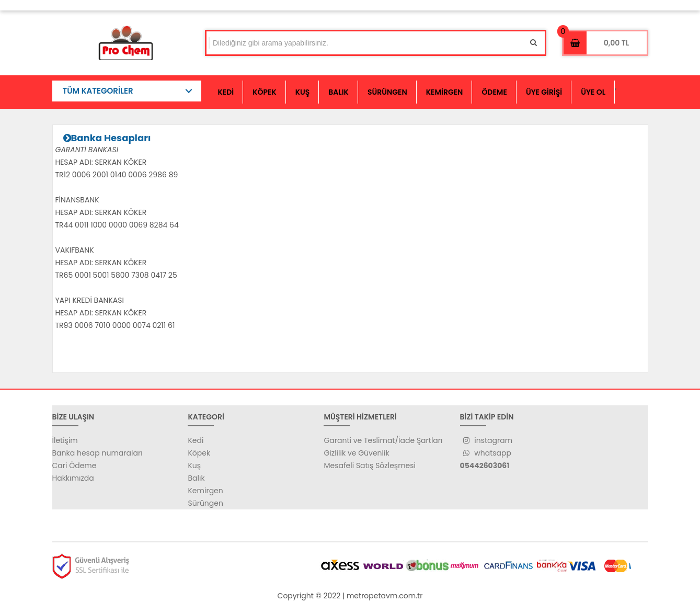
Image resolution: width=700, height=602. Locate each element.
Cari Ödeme (74, 465)
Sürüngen (205, 503)
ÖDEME (494, 92)
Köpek (199, 453)
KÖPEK (265, 92)
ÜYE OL (593, 92)
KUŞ (303, 92)
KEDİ (226, 92)
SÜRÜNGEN (387, 92)
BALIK (338, 92)
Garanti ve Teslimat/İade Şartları (383, 440)
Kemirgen (205, 491)
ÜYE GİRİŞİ (544, 92)
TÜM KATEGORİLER (98, 91)
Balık (196, 478)
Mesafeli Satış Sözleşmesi (370, 465)
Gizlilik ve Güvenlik (356, 453)
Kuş (194, 465)
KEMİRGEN (445, 92)
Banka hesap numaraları (97, 453)
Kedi (196, 440)
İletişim (65, 440)
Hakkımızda (73, 478)
